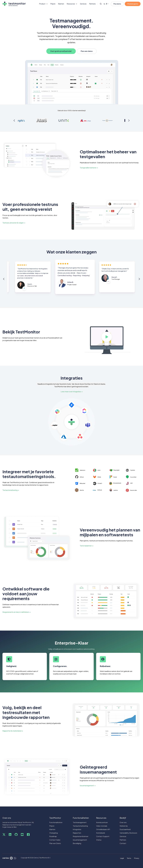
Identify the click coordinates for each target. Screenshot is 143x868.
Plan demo (117, 4)
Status (99, 840)
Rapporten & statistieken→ (13, 731)
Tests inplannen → (86, 546)
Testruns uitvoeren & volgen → (14, 223)
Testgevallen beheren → (89, 168)
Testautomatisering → (11, 490)
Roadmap (53, 836)
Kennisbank (101, 833)
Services (83, 4)
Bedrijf (123, 818)
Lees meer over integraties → (72, 392)
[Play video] (107, 337)
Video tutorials (102, 826)
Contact (123, 843)
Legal (122, 858)
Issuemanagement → (88, 785)
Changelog (54, 833)
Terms (129, 858)
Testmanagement (80, 822)
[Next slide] (129, 121)
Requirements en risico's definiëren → (16, 612)
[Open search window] (101, 4)
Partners (92, 4)
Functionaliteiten (56, 822)
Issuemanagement (80, 840)
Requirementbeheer (81, 836)
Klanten (61, 4)
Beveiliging (77, 843)
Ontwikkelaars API (103, 829)
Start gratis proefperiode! (61, 51)
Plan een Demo (55, 843)
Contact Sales (55, 840)
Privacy (137, 858)
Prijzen (53, 4)
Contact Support (103, 836)
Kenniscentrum (102, 822)
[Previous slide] (14, 121)
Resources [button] (71, 4)
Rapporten (77, 833)
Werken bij (124, 826)
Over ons (123, 822)
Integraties (77, 829)
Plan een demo (87, 51)
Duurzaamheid (125, 829)
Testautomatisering (80, 826)
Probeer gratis (133, 4)
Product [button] (42, 4)
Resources (101, 818)
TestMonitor (55, 818)
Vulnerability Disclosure (128, 833)
